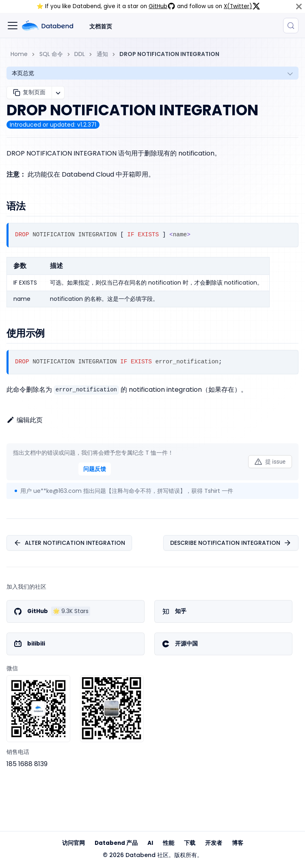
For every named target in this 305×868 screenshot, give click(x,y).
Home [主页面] (19, 54)
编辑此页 (25, 420)
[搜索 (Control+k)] (291, 26)
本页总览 (23, 73)
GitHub (162, 6)
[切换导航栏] (13, 26)
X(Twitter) (242, 6)
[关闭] (299, 6)
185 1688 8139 (27, 764)
